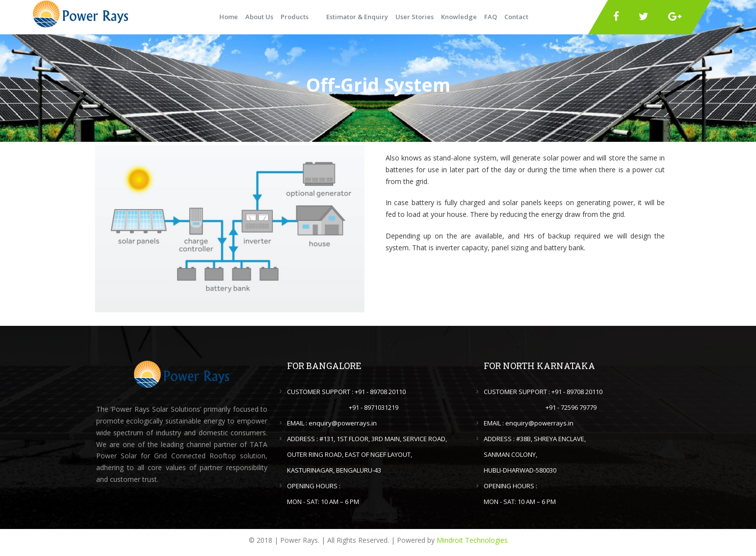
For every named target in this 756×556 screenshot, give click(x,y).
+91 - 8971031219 (374, 407)
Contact (516, 17)
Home (229, 17)
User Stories (415, 17)
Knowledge (459, 17)
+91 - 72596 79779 (571, 407)
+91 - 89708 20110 (380, 392)
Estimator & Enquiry (357, 17)
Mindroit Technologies (472, 540)
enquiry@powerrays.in (343, 423)
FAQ (491, 17)
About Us (259, 17)
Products (295, 17)
